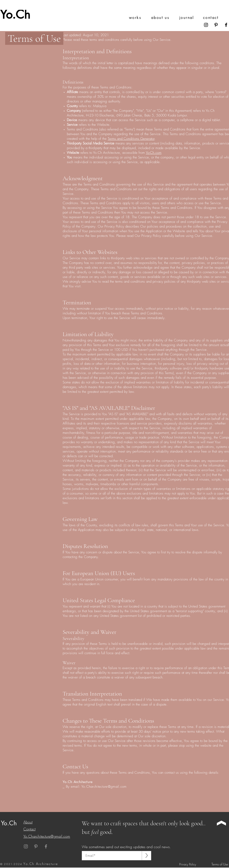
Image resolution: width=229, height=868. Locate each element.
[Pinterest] (216, 25)
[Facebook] (226, 25)
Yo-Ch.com (154, 153)
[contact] (214, 18)
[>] (147, 856)
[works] (140, 18)
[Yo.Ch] (18, 14)
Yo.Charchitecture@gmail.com (104, 787)
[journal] (190, 18)
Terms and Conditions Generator (131, 139)
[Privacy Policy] (189, 864)
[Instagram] (206, 25)
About (28, 822)
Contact (29, 829)
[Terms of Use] (218, 864)
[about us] (162, 18)
